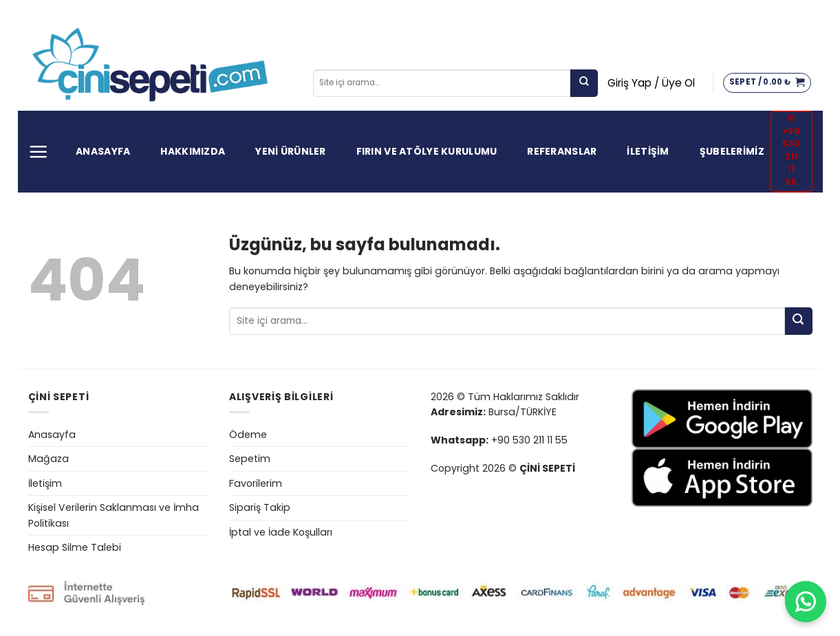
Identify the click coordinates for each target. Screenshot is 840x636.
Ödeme (248, 435)
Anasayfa (52, 435)
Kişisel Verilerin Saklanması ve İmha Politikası (114, 515)
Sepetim (250, 459)
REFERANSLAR (562, 151)
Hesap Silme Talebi (75, 547)
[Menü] (38, 152)
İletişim (45, 483)
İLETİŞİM (648, 151)
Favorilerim (256, 483)
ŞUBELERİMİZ (732, 151)
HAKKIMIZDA (193, 151)
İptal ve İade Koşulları (281, 532)
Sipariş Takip (260, 507)
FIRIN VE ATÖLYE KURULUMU (427, 151)
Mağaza (49, 459)
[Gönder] (584, 83)
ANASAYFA (103, 151)
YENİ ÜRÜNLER (290, 151)
